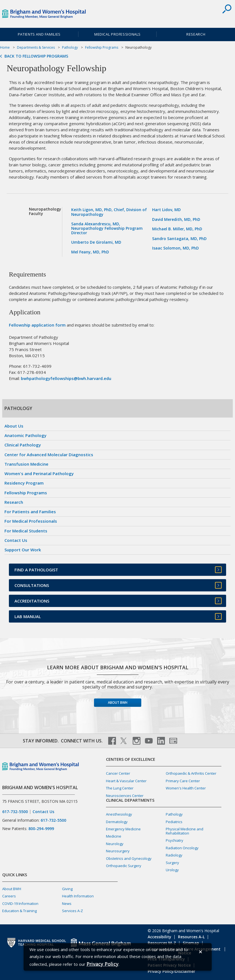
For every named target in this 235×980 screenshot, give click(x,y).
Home (5, 47)
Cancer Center (118, 773)
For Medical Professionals (31, 521)
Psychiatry (175, 840)
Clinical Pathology (23, 445)
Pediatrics (174, 822)
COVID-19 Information (20, 904)
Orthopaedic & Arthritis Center (191, 773)
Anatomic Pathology (25, 435)
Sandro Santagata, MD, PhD (179, 239)
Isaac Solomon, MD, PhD (175, 248)
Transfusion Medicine (26, 464)
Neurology (115, 844)
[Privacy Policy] (102, 964)
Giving (67, 889)
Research (14, 502)
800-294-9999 (41, 829)
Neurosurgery (118, 851)
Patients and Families (39, 34)
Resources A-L (191, 937)
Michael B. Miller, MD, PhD (177, 229)
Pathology (70, 47)
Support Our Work (23, 550)
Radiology (174, 855)
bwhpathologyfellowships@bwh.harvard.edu (66, 378)
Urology (172, 870)
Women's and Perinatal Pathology (39, 473)
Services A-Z (72, 911)
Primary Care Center (183, 781)
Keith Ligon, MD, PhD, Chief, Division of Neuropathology (109, 212)
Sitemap (191, 943)
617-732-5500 (15, 812)
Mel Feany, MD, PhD (90, 252)
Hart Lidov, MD (166, 210)
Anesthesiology (119, 814)
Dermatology (117, 822)
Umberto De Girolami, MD (96, 242)
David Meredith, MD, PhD (176, 219)
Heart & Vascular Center (126, 781)
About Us (14, 426)
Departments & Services (36, 47)
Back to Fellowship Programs (36, 56)
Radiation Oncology (182, 848)
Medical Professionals (117, 34)
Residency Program (24, 483)
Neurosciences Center (125, 796)
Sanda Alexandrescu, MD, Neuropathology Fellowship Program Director (107, 228)
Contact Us (16, 540)
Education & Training (19, 911)
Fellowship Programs (102, 47)
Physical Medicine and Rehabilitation (185, 831)
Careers (9, 896)
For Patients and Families (30, 512)
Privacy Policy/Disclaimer (171, 971)
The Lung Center (120, 788)
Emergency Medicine (123, 829)
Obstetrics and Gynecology (129, 858)
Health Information (78, 896)
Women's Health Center (186, 788)
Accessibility (159, 937)
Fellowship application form (37, 325)
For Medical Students (26, 531)
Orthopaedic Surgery (124, 866)
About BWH (118, 703)
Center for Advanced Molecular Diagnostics (49, 455)
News (67, 904)
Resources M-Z (162, 943)
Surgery (172, 863)
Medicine (114, 836)
